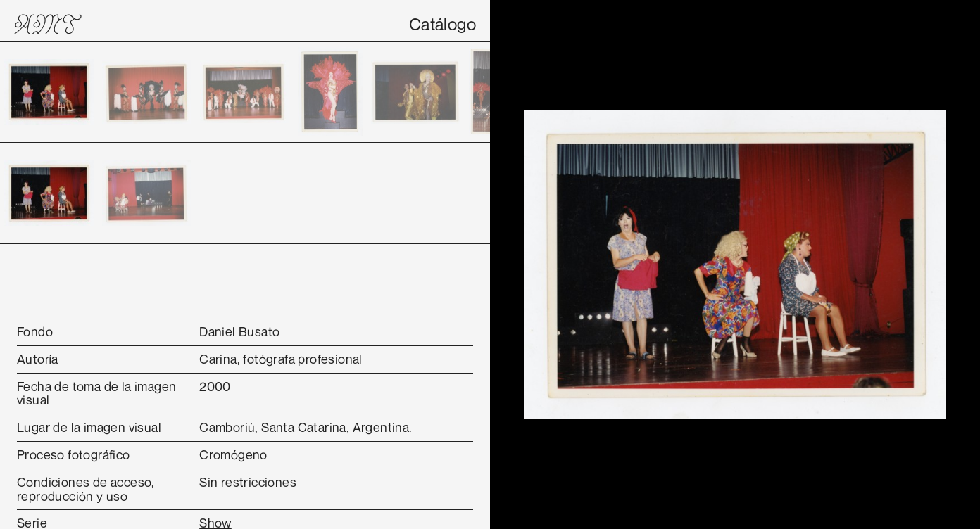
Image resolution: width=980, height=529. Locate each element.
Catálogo (442, 24)
